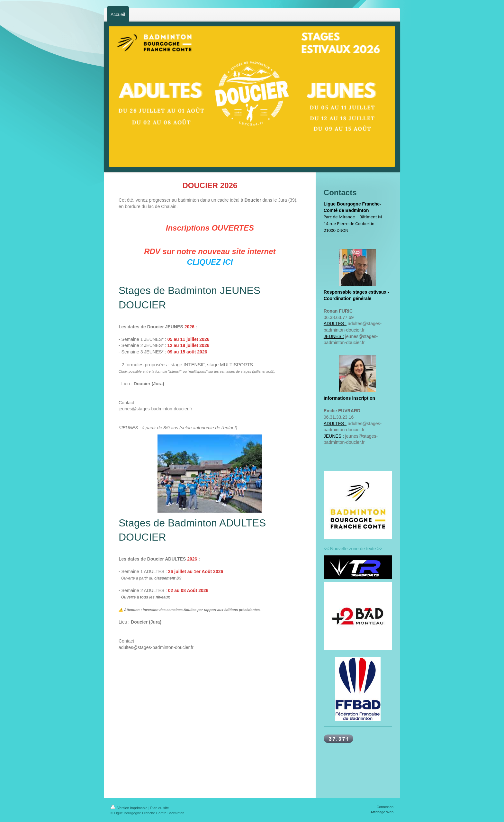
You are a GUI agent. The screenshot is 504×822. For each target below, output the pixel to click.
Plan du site (160, 808)
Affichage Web (382, 812)
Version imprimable (130, 808)
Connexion (385, 807)
